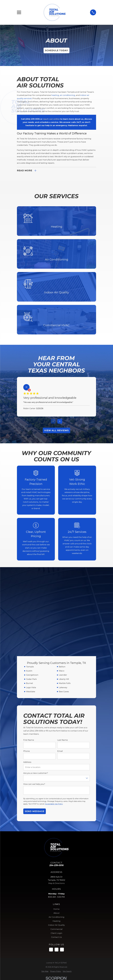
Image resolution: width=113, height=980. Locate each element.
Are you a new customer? (36, 694)
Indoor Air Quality (56, 846)
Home (56, 830)
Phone (27, 672)
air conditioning (67, 95)
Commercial (56, 850)
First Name (29, 661)
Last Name (63, 661)
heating (55, 95)
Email (60, 672)
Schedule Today (56, 50)
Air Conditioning (56, 838)
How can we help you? (34, 705)
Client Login (56, 854)
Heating (56, 842)
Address (27, 683)
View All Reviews (56, 430)
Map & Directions (56, 804)
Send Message (34, 732)
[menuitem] (45, 892)
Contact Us (56, 858)
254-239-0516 (56, 786)
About (56, 834)
